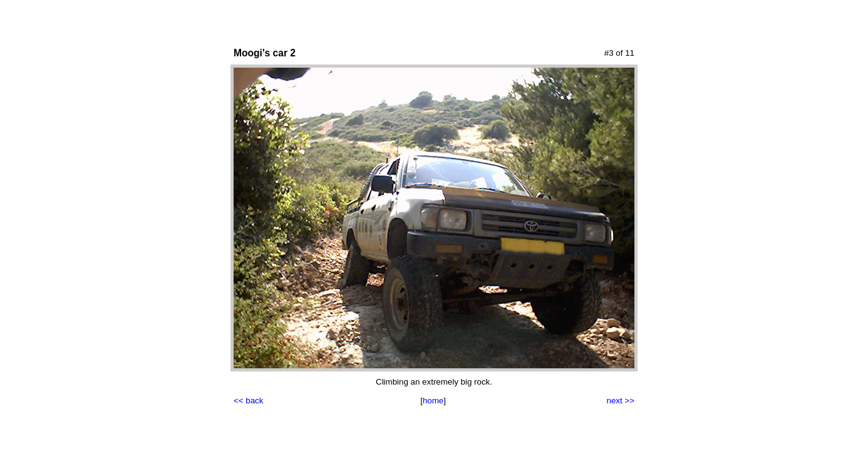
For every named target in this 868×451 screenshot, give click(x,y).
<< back (248, 401)
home (433, 401)
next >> (621, 401)
